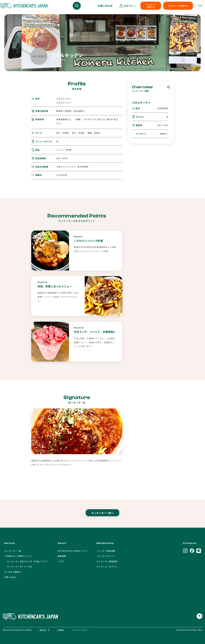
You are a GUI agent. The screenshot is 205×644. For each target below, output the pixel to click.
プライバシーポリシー (81, 630)
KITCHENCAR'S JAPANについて (73, 551)
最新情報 (62, 556)
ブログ (61, 561)
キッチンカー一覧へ (102, 516)
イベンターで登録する (126, 7)
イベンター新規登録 (106, 551)
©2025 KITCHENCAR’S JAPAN (17, 630)
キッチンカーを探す (34, 7)
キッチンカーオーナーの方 (99, 7)
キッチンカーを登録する (150, 7)
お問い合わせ (174, 7)
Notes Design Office (194, 630)
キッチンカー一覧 (13, 551)
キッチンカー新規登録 (107, 561)
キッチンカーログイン (107, 567)
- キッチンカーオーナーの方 (18, 567)
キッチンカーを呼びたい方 (64, 7)
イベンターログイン (106, 556)
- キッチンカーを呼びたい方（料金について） (27, 561)
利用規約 (61, 630)
